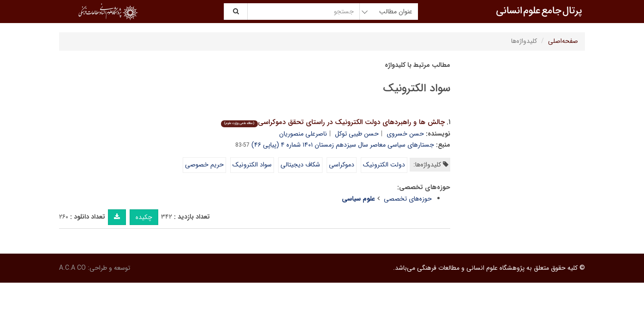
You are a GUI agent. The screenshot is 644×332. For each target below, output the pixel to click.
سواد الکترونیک (252, 165)
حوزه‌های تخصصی (408, 199)
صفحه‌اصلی (563, 41)
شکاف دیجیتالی (300, 165)
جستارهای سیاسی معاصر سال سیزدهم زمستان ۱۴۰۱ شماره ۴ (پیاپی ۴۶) (343, 145)
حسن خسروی (405, 134)
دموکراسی (342, 165)
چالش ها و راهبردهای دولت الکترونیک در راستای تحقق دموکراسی (333, 122)
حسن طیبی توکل (357, 134)
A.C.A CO (72, 268)
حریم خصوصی (204, 165)
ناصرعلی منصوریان (303, 134)
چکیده (144, 217)
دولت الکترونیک (384, 165)
